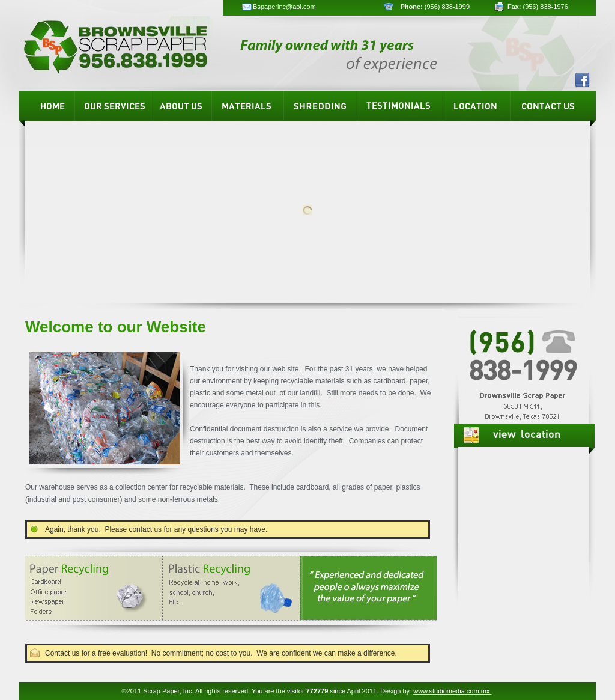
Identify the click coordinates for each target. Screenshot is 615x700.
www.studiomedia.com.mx (452, 691)
